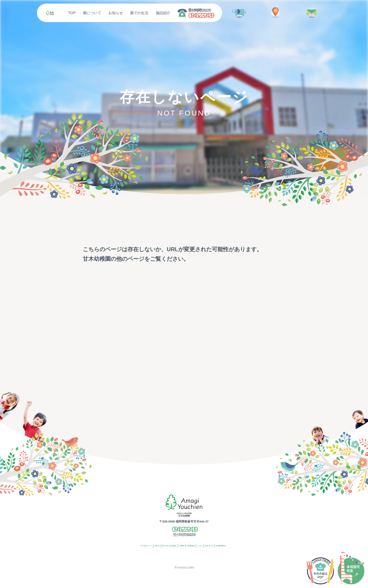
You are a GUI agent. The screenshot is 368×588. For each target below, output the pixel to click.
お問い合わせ (237, 546)
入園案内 (179, 546)
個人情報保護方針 (263, 546)
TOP (90, 13)
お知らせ (134, 13)
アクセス (218, 546)
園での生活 (158, 13)
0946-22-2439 (219, 15)
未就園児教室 (198, 546)
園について (111, 13)
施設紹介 (182, 13)
